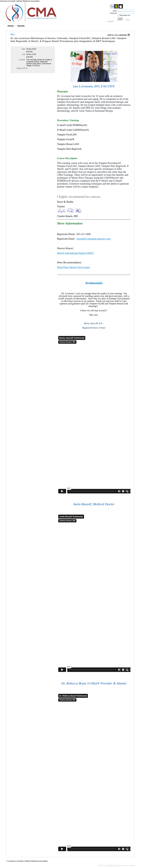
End (24, 54)
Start (23, 49)
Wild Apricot (113, 865)
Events (21, 26)
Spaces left (21, 68)
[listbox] (119, 35)
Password (113, 13)
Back (13, 34)
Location (22, 60)
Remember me (125, 15)
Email (114, 11)
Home (11, 26)
